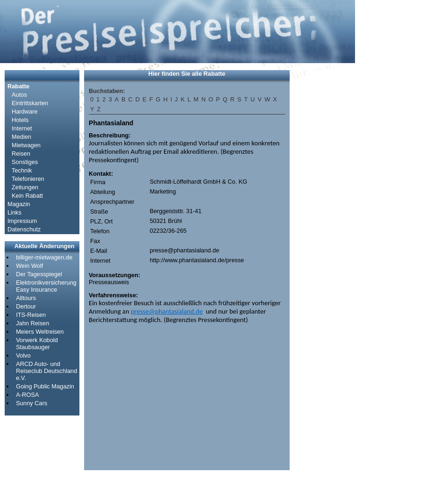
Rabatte (18, 86)
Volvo (23, 355)
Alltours (26, 298)
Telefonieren (28, 179)
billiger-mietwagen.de (44, 257)
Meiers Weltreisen (40, 332)
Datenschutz (24, 229)
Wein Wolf (29, 266)
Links (14, 212)
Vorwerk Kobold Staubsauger (37, 344)
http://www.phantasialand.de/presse (197, 260)
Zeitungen (25, 187)
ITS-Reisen (31, 315)
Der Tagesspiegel (39, 274)
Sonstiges (25, 162)
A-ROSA (27, 395)
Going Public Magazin (45, 386)
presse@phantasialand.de (184, 250)
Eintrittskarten (30, 103)
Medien (21, 137)
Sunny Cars (32, 403)
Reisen (21, 154)
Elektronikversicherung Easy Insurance (46, 286)
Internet (22, 128)
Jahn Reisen (32, 323)
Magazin (19, 204)
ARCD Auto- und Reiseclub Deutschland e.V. (46, 371)
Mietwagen (26, 145)
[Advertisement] (322, 210)
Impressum (22, 221)
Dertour (26, 306)
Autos (19, 95)
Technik (22, 170)
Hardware (25, 111)
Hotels (20, 120)
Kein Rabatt (27, 196)
